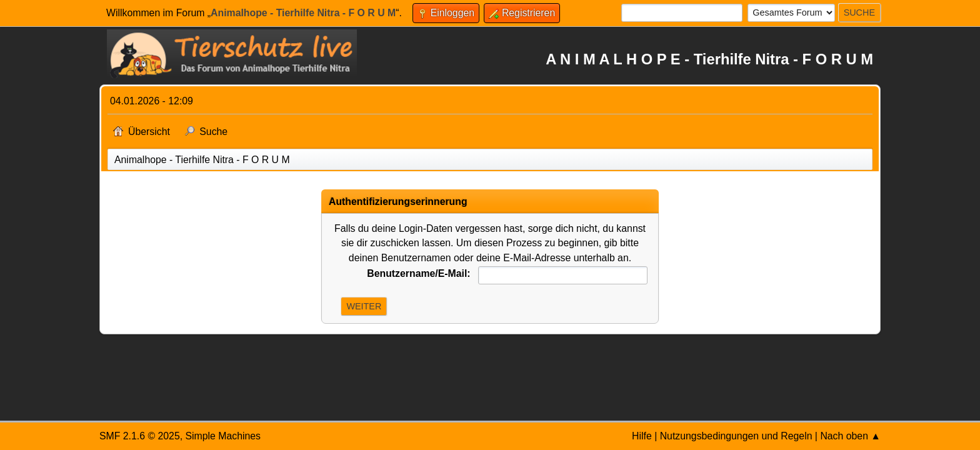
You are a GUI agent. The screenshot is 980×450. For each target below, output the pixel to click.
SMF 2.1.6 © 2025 (140, 436)
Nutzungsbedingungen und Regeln (736, 436)
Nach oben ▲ (850, 436)
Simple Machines (223, 436)
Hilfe (642, 436)
